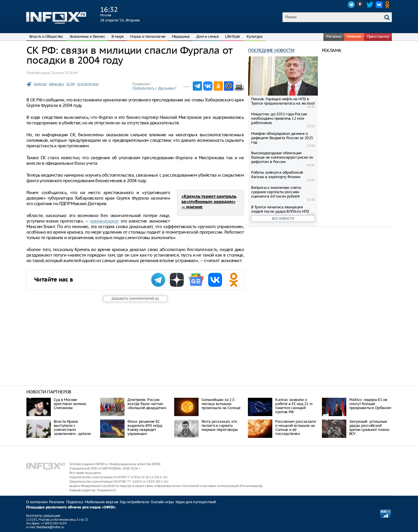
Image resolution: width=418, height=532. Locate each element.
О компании (37, 502)
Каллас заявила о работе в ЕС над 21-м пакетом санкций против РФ (294, 406)
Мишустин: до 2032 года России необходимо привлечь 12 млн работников (279, 118)
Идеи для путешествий (196, 502)
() (135, 299)
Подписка (75, 502)
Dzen (361, 5)
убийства (40, 84)
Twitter (370, 5)
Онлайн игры (162, 502)
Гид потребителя (134, 502)
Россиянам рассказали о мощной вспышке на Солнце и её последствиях (296, 428)
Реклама (57, 502)
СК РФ (71, 84)
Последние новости (271, 50)
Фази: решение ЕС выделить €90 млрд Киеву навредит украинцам (145, 428)
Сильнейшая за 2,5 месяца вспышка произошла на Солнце (221, 404)
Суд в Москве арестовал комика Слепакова (70, 404)
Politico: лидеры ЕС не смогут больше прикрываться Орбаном (370, 404)
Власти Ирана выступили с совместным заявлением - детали (72, 428)
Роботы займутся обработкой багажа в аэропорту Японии (277, 175)
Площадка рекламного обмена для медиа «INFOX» (71, 507)
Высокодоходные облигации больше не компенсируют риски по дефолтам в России (282, 157)
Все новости (283, 218)
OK (388, 5)
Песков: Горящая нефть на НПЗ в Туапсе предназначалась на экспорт (283, 101)
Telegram (351, 5)
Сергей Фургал (88, 84)
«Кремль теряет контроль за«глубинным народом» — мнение (209, 202)
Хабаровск (56, 84)
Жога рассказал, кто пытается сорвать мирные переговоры (220, 426)
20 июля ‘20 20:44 (64, 73)
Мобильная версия (101, 502)
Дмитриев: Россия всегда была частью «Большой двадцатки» (147, 404)
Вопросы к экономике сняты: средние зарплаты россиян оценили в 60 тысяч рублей (276, 192)
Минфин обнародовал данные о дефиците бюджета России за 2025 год (282, 138)
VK (379, 5)
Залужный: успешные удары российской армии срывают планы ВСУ (369, 428)
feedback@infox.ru (50, 527)
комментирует (105, 221)
